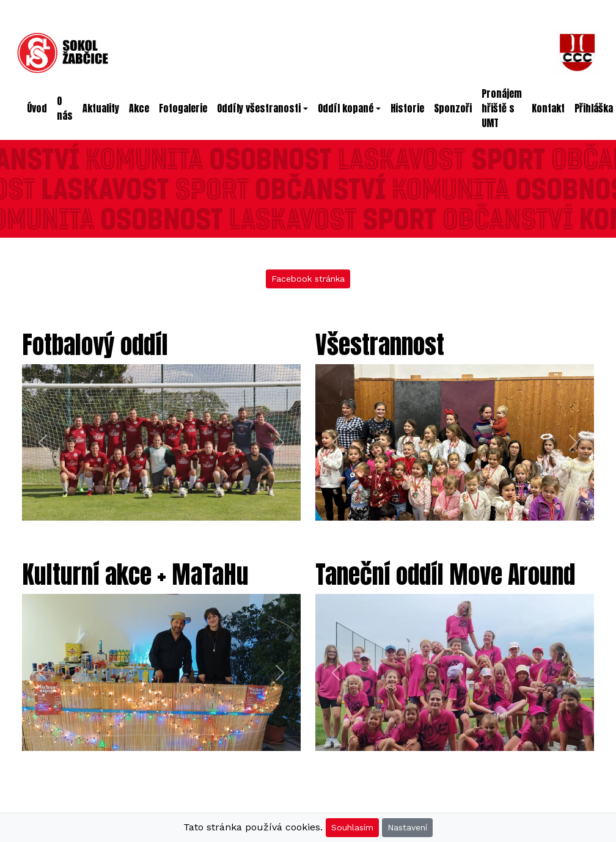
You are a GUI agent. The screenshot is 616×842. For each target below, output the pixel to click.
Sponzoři (453, 108)
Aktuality (101, 108)
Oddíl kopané (346, 108)
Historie (407, 108)
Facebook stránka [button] (308, 279)
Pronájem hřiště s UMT (502, 108)
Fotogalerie (183, 108)
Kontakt (548, 108)
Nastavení (407, 827)
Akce (139, 108)
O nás (65, 108)
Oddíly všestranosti (259, 108)
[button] (43, 443)
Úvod (39, 108)
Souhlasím (352, 827)
